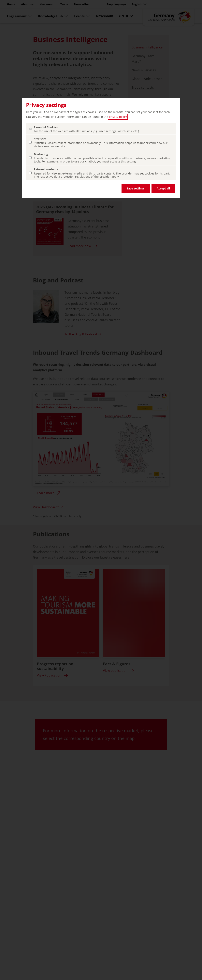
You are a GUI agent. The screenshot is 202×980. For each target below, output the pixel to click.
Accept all (163, 188)
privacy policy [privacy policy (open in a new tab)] (118, 117)
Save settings (136, 188)
